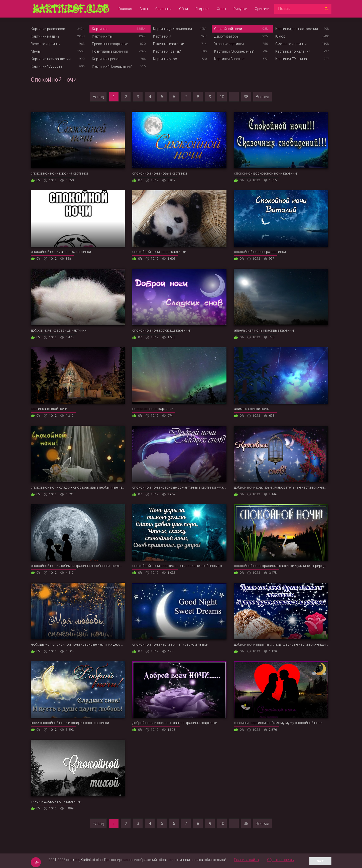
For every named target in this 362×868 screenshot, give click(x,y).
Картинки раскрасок (48, 29)
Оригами (262, 9)
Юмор (280, 36)
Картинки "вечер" (167, 51)
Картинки (100, 29)
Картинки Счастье (229, 59)
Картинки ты (102, 36)
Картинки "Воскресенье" (234, 51)
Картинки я (162, 36)
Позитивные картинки (110, 51)
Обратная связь (280, 860)
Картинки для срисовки (172, 29)
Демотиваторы (227, 36)
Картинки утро (165, 59)
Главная (125, 9)
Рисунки (240, 9)
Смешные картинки (291, 44)
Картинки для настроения (297, 29)
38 (246, 97)
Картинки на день (45, 36)
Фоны (221, 9)
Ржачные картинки (169, 44)
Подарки (202, 9)
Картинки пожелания (293, 51)
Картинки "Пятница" (292, 59)
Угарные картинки (229, 44)
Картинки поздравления (51, 59)
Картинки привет (106, 59)
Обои (184, 9)
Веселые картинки (46, 44)
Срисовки (163, 9)
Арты (144, 9)
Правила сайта (246, 860)
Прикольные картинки (110, 44)
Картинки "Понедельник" (112, 66)
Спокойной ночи (228, 29)
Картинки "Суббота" (47, 66)
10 (222, 97)
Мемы (36, 51)
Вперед (263, 97)
